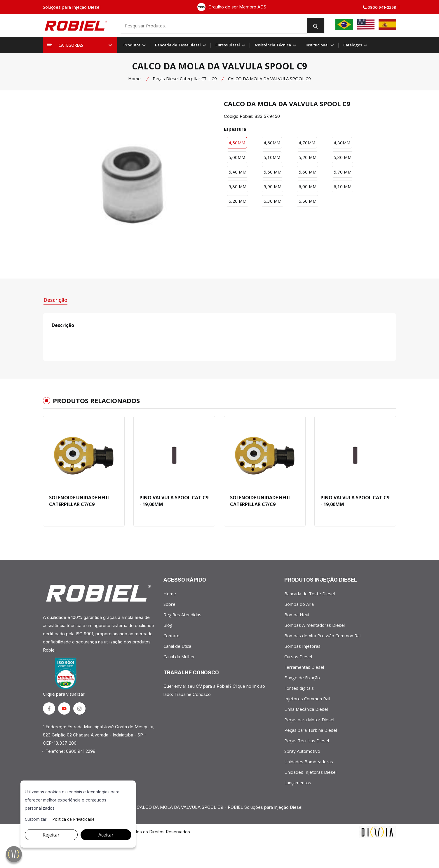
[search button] (319, 26)
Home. (135, 78)
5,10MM (272, 157)
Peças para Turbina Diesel (311, 730)
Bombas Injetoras (302, 646)
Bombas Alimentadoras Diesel (315, 625)
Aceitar (106, 835)
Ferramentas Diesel (304, 667)
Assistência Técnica (275, 45)
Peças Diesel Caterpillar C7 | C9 (185, 78)
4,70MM (307, 143)
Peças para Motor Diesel (309, 719)
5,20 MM (308, 157)
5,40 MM (237, 172)
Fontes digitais (299, 688)
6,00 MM (308, 186)
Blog (168, 625)
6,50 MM (308, 201)
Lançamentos (298, 782)
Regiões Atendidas (182, 614)
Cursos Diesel (230, 45)
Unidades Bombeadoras (309, 761)
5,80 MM (237, 186)
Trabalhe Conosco (193, 694)
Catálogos (355, 45)
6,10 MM (343, 186)
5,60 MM (308, 172)
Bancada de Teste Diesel (181, 45)
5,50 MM (272, 172)
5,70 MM (343, 172)
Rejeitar (51, 835)
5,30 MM (343, 157)
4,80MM (342, 143)
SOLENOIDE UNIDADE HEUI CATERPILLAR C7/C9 (79, 501)
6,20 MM (237, 201)
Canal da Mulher (179, 656)
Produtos (135, 45)
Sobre (169, 604)
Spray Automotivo (302, 751)
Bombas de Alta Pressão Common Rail (323, 635)
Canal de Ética (177, 646)
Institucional (320, 45)
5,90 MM (272, 186)
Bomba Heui (297, 614)
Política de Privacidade (73, 819)
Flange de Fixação (302, 677)
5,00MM (237, 157)
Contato (171, 635)
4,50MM (237, 143)
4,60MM (272, 143)
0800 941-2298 (379, 7)
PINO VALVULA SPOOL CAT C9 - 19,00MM (174, 501)
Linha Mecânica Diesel (306, 709)
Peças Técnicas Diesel (307, 740)
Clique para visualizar (65, 677)
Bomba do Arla (299, 604)
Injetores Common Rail (307, 698)
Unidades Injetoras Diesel (310, 772)
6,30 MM (272, 201)
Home (170, 593)
